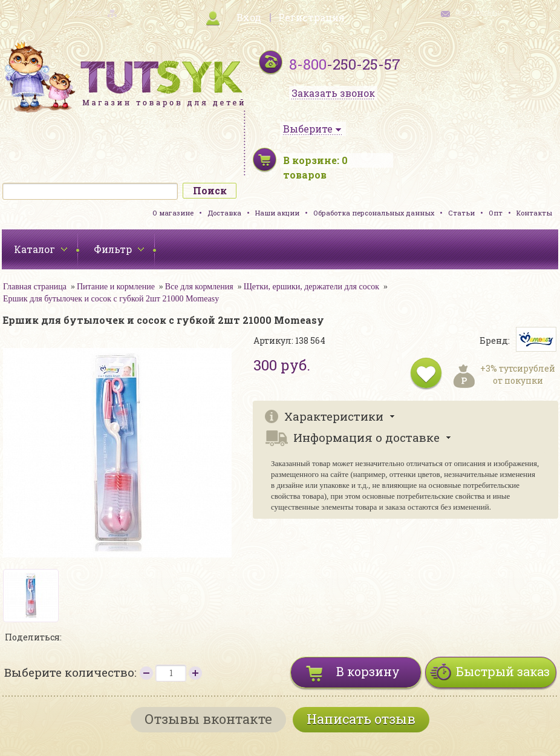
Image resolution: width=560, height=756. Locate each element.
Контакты (534, 213)
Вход (249, 17)
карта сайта (84, 12)
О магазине (173, 213)
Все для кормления (199, 287)
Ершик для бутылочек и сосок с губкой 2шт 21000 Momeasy (111, 299)
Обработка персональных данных (374, 213)
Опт (496, 213)
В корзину (368, 671)
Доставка (224, 213)
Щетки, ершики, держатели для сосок (311, 287)
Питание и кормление (116, 287)
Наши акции (277, 213)
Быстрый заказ (503, 671)
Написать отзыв (361, 719)
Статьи (461, 213)
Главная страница (35, 287)
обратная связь (478, 12)
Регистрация (311, 17)
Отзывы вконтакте (208, 719)
